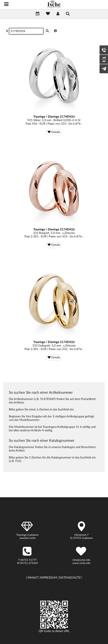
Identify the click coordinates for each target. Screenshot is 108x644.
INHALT (33, 578)
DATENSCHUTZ (70, 578)
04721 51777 (29, 560)
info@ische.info (81, 560)
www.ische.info (81, 563)
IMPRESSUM (48, 578)
